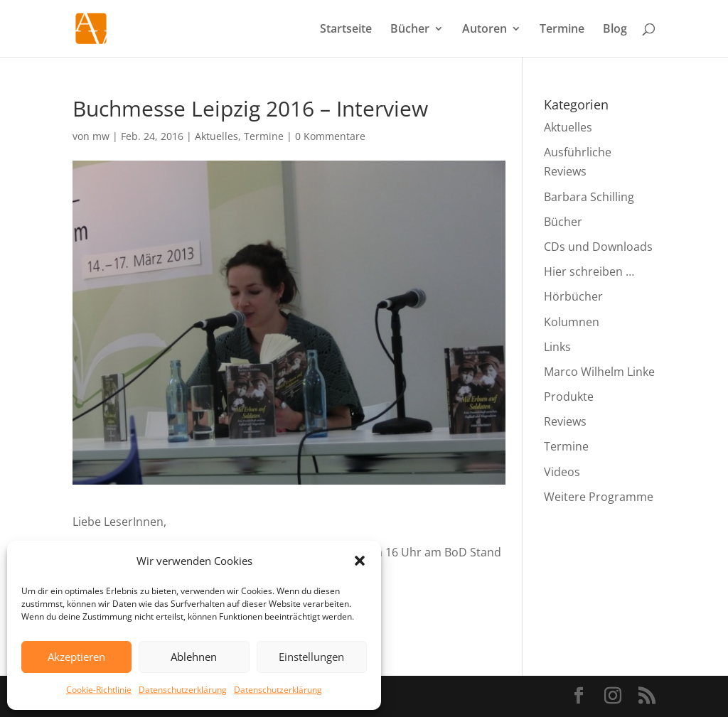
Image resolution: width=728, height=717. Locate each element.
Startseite (346, 30)
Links (557, 347)
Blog (615, 30)
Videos (562, 472)
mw (101, 136)
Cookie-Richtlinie (99, 690)
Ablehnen (194, 657)
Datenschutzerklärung (183, 690)
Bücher (410, 30)
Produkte (569, 397)
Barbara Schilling (589, 197)
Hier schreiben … (589, 271)
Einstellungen (311, 657)
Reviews (565, 421)
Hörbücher (573, 296)
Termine (562, 30)
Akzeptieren (76, 657)
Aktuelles (216, 136)
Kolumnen (572, 322)
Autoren (485, 30)
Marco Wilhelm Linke (599, 372)
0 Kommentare (330, 136)
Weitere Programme (599, 497)
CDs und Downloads (598, 247)
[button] (360, 561)
